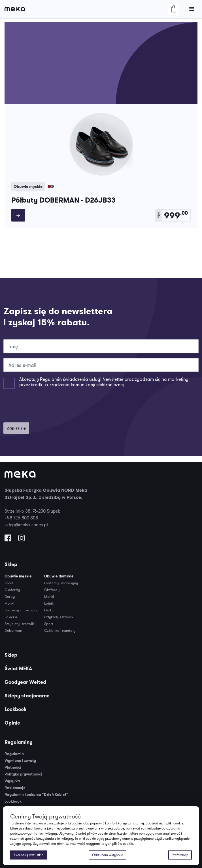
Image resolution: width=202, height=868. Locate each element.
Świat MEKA (18, 669)
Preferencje (180, 855)
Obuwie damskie (59, 576)
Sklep (11, 564)
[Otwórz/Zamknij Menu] (192, 9)
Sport (9, 583)
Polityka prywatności (23, 774)
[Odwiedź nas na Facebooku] (8, 539)
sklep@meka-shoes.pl (26, 525)
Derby (10, 596)
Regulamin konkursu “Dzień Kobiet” (36, 795)
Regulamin (14, 754)
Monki (9, 603)
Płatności (13, 767)
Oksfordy (12, 590)
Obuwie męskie (18, 576)
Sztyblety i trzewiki (20, 624)
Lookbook (15, 709)
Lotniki (49, 603)
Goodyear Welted (25, 682)
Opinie (12, 723)
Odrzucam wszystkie (108, 855)
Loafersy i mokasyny (21, 610)
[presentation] (46, 407)
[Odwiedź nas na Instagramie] (22, 539)
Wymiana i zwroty (20, 761)
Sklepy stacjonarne (27, 696)
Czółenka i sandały (60, 630)
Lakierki (11, 617)
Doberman (13, 630)
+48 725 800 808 (21, 518)
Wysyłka (12, 781)
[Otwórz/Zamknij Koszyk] (174, 9)
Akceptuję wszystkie (28, 855)
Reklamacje (15, 788)
